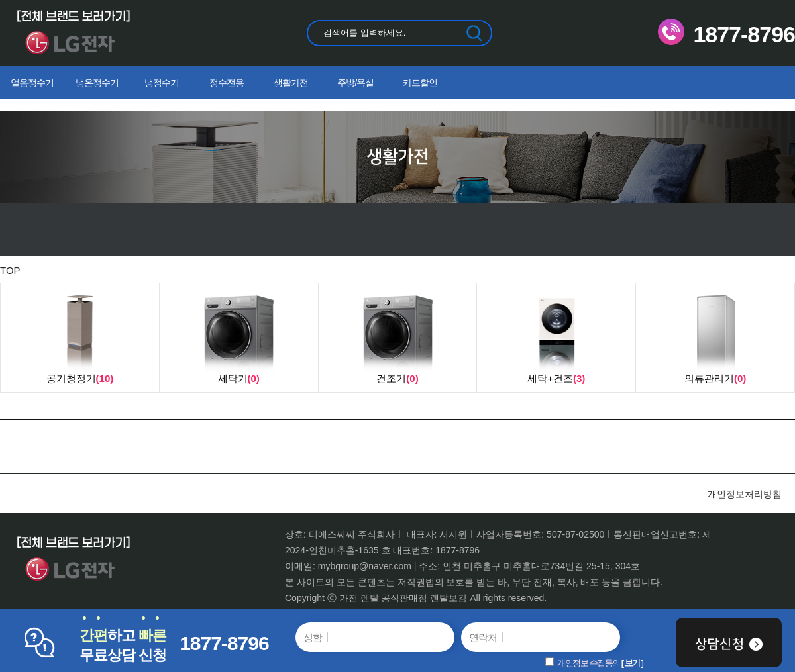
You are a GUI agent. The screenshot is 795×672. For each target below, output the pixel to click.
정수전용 (227, 83)
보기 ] (634, 663)
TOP (10, 270)
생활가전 (291, 83)
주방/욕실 (355, 83)
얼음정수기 (32, 83)
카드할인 (420, 83)
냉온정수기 (97, 83)
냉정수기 (162, 83)
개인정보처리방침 (745, 494)
